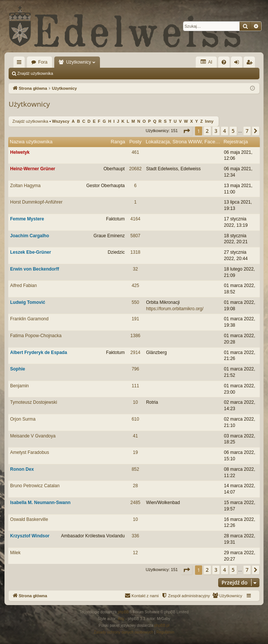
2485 (135, 503)
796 (135, 369)
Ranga (118, 142)
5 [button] (233, 131)
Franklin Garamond (29, 319)
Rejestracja (236, 142)
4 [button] (225, 131)
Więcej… (21, 64)
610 (135, 419)
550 (135, 302)
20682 (135, 169)
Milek (15, 553)
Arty (121, 619)
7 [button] (247, 131)
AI (206, 62)
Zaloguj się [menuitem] (238, 64)
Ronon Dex (22, 469)
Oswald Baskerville (29, 519)
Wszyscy (61, 121)
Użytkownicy (79, 62)
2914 (135, 352)
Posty (135, 142)
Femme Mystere (27, 219)
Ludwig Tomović (28, 302)
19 (135, 452)
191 (135, 319)
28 (135, 486)
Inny (209, 121)
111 (135, 386)
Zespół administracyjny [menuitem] (85, 73)
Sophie (18, 369)
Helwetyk (20, 152)
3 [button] (216, 131)
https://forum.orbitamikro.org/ (175, 309)
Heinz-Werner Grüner (33, 169)
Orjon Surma (23, 419)
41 (135, 436)
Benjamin (19, 386)
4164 (135, 219)
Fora (43, 62)
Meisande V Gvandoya (33, 436)
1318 (135, 252)
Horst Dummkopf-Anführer (36, 202)
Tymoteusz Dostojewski (33, 402)
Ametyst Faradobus (30, 452)
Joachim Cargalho (30, 236)
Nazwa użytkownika (31, 142)
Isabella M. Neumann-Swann (40, 503)
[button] (186, 131)
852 (135, 469)
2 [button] (207, 131)
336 (135, 536)
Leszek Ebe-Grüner (31, 252)
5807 (135, 236)
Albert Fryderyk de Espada (39, 352)
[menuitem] (224, 62)
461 (135, 152)
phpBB (124, 612)
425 (135, 286)
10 (135, 402)
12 (135, 553)
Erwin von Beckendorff (35, 269)
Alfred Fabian (23, 286)
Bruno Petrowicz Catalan (35, 486)
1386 (135, 336)
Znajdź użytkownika (35, 73)
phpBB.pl (162, 625)
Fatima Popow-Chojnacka (36, 336)
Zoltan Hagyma (25, 186)
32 (135, 269)
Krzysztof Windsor (30, 536)
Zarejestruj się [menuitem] (251, 64)
